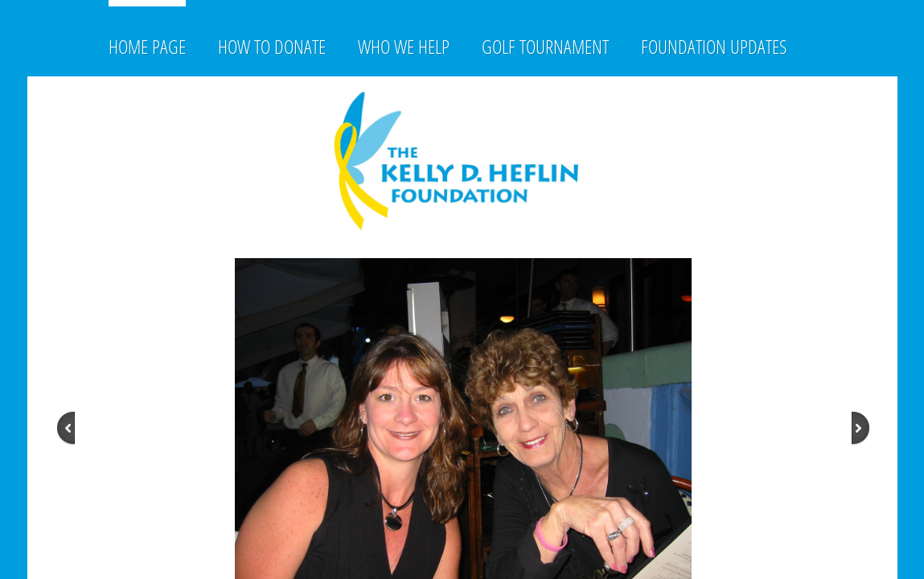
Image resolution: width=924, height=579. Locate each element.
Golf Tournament (545, 46)
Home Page (147, 46)
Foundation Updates (714, 46)
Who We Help (404, 46)
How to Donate (272, 46)
